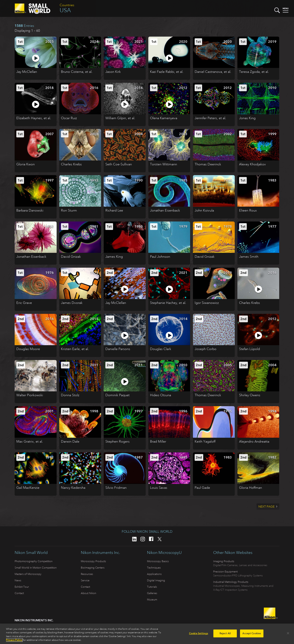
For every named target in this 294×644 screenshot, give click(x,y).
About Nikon (88, 593)
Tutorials (152, 587)
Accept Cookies (252, 633)
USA (65, 10)
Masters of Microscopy (28, 574)
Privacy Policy (14, 640)
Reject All (225, 633)
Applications (154, 574)
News (18, 580)
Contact (19, 593)
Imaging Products (224, 561)
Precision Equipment (225, 572)
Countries (67, 5)
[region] (147, 634)
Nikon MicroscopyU (164, 553)
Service (85, 580)
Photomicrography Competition (34, 561)
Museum (152, 600)
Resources (87, 574)
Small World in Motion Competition (36, 568)
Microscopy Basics (158, 561)
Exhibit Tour (22, 587)
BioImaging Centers (93, 568)
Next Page (266, 507)
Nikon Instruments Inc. (100, 553)
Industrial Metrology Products (231, 582)
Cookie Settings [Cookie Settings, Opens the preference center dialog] (199, 633)
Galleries (152, 593)
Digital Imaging (156, 580)
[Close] (288, 633)
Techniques (154, 568)
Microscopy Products (93, 561)
